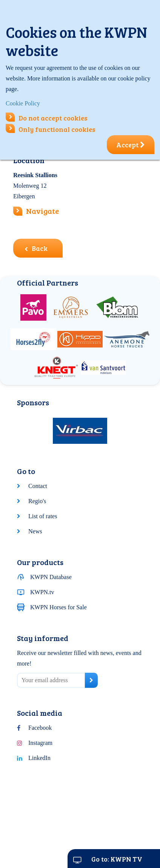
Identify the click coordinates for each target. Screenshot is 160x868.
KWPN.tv (42, 592)
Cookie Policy (23, 103)
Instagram (40, 743)
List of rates (43, 516)
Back (36, 248)
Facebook (40, 728)
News (35, 531)
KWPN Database (51, 577)
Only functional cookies (51, 129)
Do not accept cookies (47, 118)
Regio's (37, 501)
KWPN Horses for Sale (58, 607)
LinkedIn (39, 758)
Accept (131, 145)
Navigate (42, 211)
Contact (38, 486)
